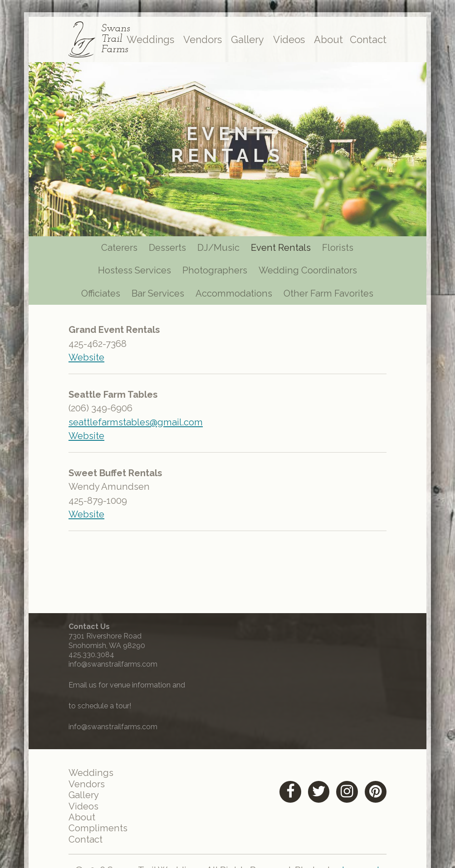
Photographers (216, 273)
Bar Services (157, 296)
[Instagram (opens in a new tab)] (343, 795)
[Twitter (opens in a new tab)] (314, 795)
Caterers (116, 249)
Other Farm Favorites (331, 296)
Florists (342, 249)
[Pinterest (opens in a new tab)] (373, 795)
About (326, 41)
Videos (286, 41)
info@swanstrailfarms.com (115, 667)
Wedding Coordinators (311, 273)
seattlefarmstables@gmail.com (140, 427)
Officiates (98, 296)
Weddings (148, 41)
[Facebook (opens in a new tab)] (284, 795)
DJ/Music (220, 249)
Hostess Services (132, 273)
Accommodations (235, 296)
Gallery (245, 41)
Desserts (167, 249)
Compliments (101, 833)
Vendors (200, 41)
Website (90, 362)
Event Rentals (284, 249)
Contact (366, 41)
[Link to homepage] (78, 41)
